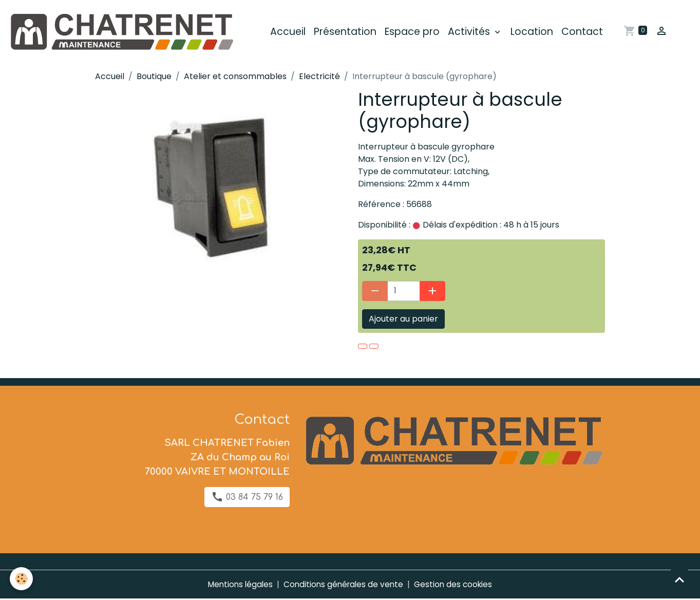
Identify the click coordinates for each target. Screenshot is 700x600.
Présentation (349, 33)
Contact (586, 33)
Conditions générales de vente (344, 585)
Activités (474, 33)
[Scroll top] (679, 579)
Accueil (291, 33)
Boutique (154, 78)
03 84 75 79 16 (247, 498)
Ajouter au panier (403, 320)
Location (535, 33)
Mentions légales (237, 585)
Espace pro (416, 33)
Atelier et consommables (235, 78)
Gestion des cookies (456, 585)
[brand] (127, 33)
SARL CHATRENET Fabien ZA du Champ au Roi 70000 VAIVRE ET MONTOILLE (217, 458)
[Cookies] (22, 579)
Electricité (319, 78)
